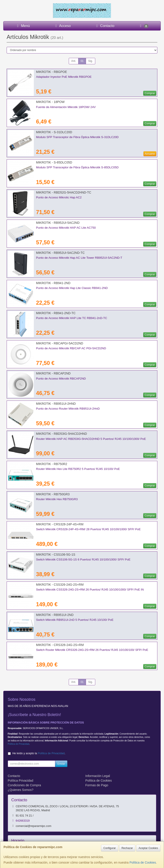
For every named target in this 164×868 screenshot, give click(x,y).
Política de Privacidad (18, 744)
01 (82, 61)
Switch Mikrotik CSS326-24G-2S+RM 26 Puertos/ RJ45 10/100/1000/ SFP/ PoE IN (90, 590)
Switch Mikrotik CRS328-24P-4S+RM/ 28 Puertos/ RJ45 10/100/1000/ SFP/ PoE (88, 529)
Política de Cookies (143, 862)
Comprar (150, 93)
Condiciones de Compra (24, 785)
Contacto (105, 26)
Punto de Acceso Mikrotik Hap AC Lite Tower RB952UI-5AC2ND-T (79, 258)
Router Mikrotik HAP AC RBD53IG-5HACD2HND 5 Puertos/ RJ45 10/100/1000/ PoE (91, 439)
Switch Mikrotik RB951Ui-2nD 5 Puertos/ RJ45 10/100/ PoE (75, 620)
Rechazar (127, 848)
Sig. (91, 61)
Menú (23, 26)
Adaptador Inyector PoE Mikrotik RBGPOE (64, 77)
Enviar (61, 764)
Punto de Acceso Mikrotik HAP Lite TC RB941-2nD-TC (72, 318)
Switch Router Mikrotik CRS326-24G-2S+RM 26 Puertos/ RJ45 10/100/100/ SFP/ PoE (92, 650)
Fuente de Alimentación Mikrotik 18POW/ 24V (66, 107)
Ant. (73, 61)
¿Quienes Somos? (21, 790)
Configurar (110, 848)
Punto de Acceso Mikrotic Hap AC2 (59, 197)
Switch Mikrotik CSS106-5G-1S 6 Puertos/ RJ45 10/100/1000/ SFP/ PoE (83, 559)
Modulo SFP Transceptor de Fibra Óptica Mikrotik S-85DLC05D (77, 167)
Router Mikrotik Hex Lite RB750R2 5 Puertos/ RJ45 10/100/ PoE (78, 469)
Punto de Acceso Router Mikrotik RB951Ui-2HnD (68, 409)
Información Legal (98, 776)
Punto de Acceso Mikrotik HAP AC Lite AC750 (66, 228)
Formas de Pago (97, 785)
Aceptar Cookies (148, 848)
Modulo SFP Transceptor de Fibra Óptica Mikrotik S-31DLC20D (77, 137)
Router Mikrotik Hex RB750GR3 (57, 499)
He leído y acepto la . (39, 753)
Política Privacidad (20, 781)
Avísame (150, 154)
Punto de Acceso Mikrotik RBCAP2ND (61, 379)
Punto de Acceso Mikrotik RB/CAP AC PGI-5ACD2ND (71, 348)
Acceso (62, 26)
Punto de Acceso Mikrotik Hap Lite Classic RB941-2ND (72, 288)
